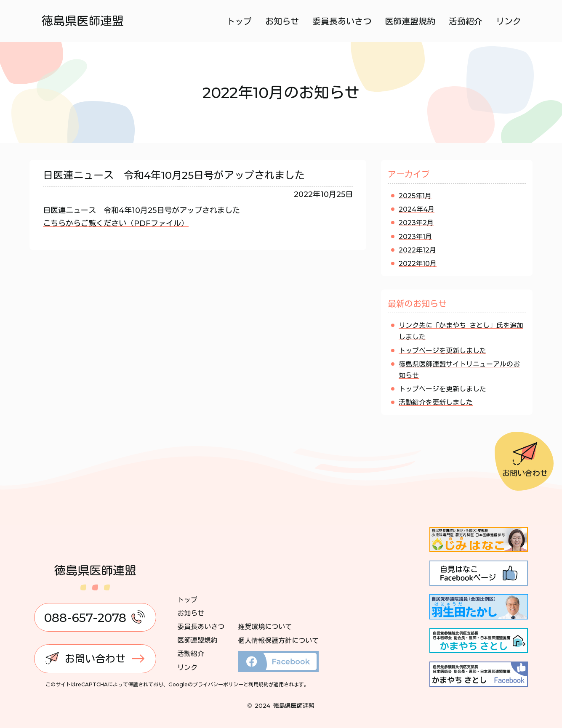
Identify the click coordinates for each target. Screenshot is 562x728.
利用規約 (258, 684)
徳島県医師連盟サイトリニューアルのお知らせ (459, 370)
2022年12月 (417, 250)
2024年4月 (417, 209)
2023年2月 (416, 223)
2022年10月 (418, 263)
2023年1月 (415, 236)
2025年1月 (415, 196)
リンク (509, 21)
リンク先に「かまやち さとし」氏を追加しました (461, 331)
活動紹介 (466, 21)
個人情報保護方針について (278, 640)
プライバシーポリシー (218, 684)
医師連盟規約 (410, 21)
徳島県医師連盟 (83, 21)
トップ (239, 21)
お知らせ (282, 21)
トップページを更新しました (442, 351)
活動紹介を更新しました (436, 402)
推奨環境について (265, 627)
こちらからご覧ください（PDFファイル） (116, 223)
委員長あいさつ (342, 21)
